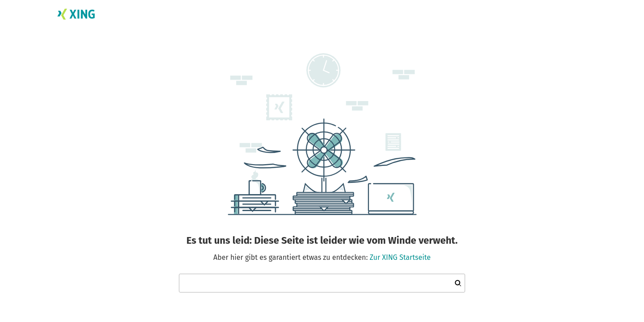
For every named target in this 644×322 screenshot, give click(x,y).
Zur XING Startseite (400, 257)
